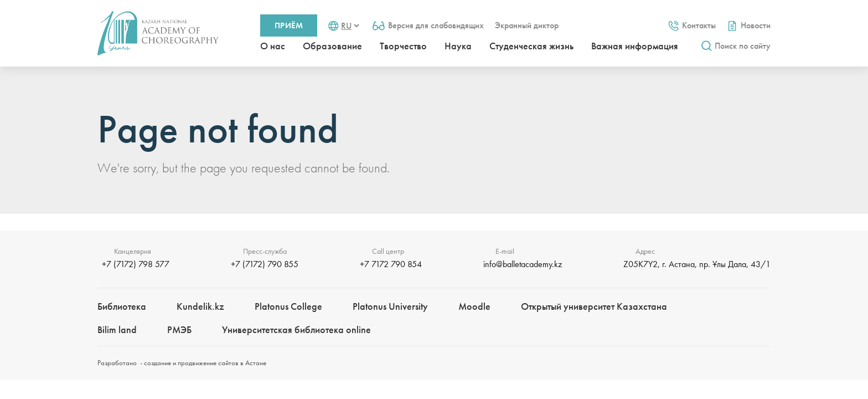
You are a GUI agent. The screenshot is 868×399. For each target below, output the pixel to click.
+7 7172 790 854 (391, 264)
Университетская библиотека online (296, 329)
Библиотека (122, 306)
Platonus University (390, 306)
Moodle (474, 306)
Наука (458, 46)
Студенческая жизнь (531, 46)
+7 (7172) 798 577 (136, 264)
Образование (332, 46)
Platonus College (288, 306)
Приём (289, 25)
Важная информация (635, 46)
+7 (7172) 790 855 (265, 264)
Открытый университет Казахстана (594, 306)
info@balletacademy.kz (523, 264)
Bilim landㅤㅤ (117, 329)
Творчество (403, 46)
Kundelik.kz (200, 306)
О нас (273, 46)
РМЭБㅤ (179, 329)
